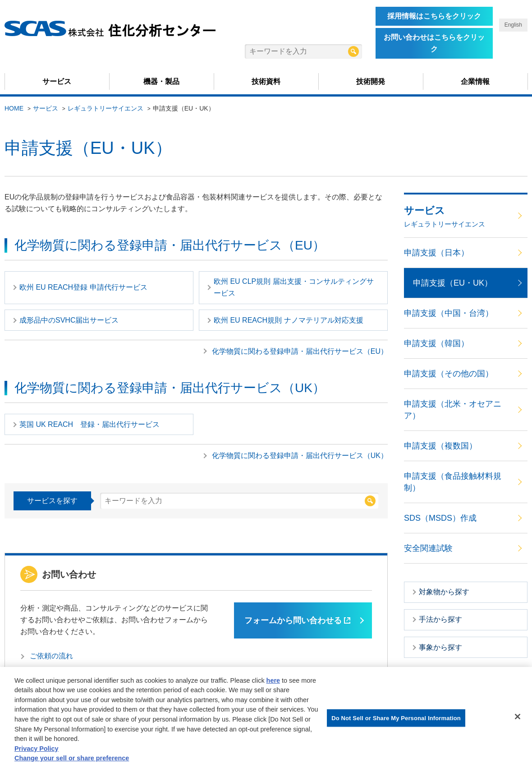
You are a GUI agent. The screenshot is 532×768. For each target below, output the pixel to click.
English (513, 25)
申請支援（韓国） (436, 343)
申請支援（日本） (436, 253)
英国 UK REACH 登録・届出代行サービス (89, 424)
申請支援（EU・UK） (453, 283)
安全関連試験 (428, 548)
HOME (14, 108)
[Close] (518, 718)
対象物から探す (444, 592)
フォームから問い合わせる (297, 620)
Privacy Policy (37, 750)
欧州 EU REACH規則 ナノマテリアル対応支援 (289, 320)
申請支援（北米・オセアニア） (453, 410)
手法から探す (440, 619)
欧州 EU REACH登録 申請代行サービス (83, 287)
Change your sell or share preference (72, 760)
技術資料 (266, 81)
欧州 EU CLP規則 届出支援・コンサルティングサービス (294, 287)
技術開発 (371, 81)
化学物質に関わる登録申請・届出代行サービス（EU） (300, 351)
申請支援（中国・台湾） (449, 313)
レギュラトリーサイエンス (105, 108)
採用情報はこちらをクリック (434, 16)
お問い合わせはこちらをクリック (434, 43)
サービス (57, 81)
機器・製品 (161, 81)
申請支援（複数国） (440, 446)
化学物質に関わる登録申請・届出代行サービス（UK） (300, 456)
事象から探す (440, 647)
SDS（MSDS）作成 (440, 518)
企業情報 (475, 81)
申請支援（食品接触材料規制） (453, 482)
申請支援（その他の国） (449, 374)
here (273, 682)
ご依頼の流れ (51, 656)
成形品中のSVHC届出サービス (69, 320)
